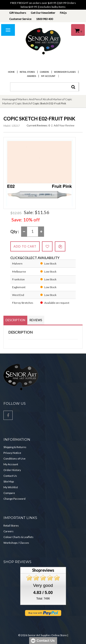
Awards (32, 76)
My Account (48, 76)
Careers (44, 72)
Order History (12, 470)
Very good (43, 585)
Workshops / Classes (16, 543)
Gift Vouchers (18, 13)
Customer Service (20, 19)
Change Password (14, 499)
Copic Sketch (23, 103)
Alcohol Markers (53, 99)
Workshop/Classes (65, 72)
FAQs (63, 13)
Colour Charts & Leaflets (18, 537)
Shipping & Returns (15, 447)
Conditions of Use (14, 459)
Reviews (36, 320)
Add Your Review (64, 125)
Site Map (9, 481)
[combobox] (44, 87)
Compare (9, 493)
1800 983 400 (44, 19)
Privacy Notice (12, 453)
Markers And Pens (29, 99)
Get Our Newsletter (43, 13)
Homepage (9, 99)
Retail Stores (27, 72)
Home (11, 72)
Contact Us (10, 476)
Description (15, 320)
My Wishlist (11, 487)
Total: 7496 (43, 599)
